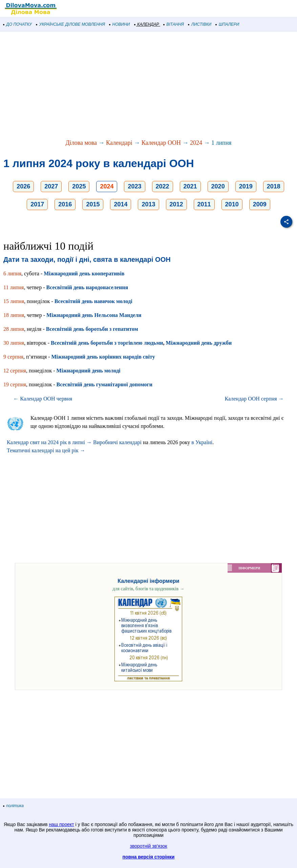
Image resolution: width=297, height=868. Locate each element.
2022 (163, 186)
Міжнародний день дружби (199, 343)
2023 (134, 186)
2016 (65, 204)
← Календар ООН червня (43, 399)
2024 (196, 143)
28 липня (14, 329)
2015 (93, 204)
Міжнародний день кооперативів (84, 273)
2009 (260, 204)
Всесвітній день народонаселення (87, 287)
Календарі (119, 143)
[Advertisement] (148, 86)
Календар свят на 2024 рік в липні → (49, 442)
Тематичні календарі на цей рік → (46, 450)
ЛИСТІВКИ (200, 24)
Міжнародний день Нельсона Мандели (94, 315)
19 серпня (15, 384)
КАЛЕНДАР (147, 24)
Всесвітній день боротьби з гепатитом (92, 329)
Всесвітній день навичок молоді (93, 301)
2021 (190, 186)
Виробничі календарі (117, 442)
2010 (232, 204)
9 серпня (13, 357)
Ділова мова (81, 143)
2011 (204, 204)
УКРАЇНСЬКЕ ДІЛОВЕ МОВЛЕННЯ (71, 24)
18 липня (14, 315)
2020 (218, 186)
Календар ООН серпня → (254, 399)
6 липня (12, 273)
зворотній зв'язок (149, 846)
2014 (121, 204)
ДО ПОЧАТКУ (18, 24)
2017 (37, 204)
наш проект (61, 824)
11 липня (14, 287)
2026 (23, 186)
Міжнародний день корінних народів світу (103, 357)
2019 (246, 186)
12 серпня (15, 371)
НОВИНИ (120, 24)
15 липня (14, 301)
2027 (51, 186)
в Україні (202, 442)
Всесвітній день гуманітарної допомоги (104, 384)
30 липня (14, 343)
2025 (79, 186)
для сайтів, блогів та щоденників (148, 589)
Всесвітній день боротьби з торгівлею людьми (107, 343)
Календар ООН (161, 143)
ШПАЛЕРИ (227, 24)
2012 (176, 204)
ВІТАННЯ (174, 24)
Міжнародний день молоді (89, 371)
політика (14, 806)
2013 (148, 204)
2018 (274, 186)
